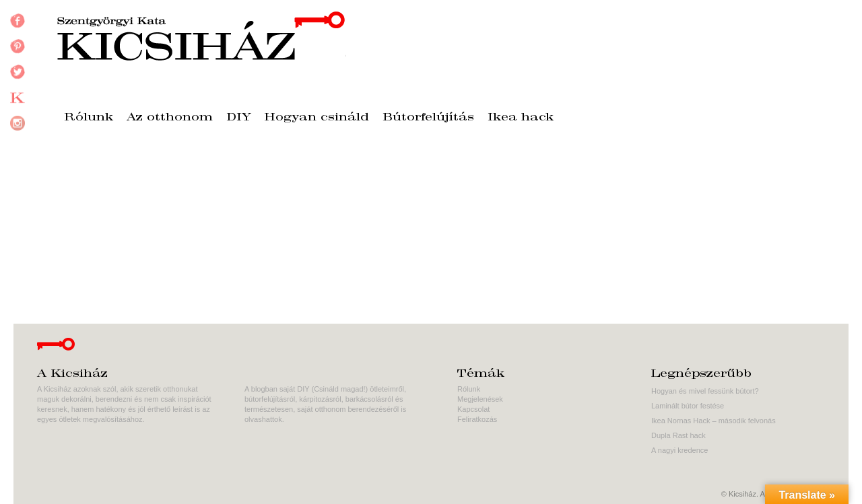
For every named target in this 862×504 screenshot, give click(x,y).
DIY (239, 118)
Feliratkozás (477, 419)
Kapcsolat (473, 409)
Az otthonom (170, 118)
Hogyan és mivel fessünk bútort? (705, 391)
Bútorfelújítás (428, 118)
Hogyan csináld (317, 118)
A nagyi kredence (679, 450)
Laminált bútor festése (688, 406)
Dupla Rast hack (678, 435)
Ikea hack (521, 118)
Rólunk (89, 118)
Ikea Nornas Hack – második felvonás (714, 421)
